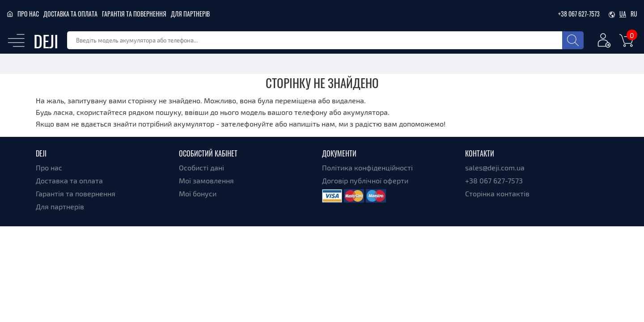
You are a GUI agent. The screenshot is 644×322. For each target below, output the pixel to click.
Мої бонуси (198, 193)
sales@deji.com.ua (495, 167)
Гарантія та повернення (134, 14)
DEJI (46, 40)
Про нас (28, 14)
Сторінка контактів (497, 193)
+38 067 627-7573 (579, 14)
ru (634, 14)
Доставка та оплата (70, 14)
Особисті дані (201, 167)
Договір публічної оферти (365, 180)
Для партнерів (190, 14)
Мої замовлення (206, 180)
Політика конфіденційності (367, 167)
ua (623, 14)
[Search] (573, 40)
